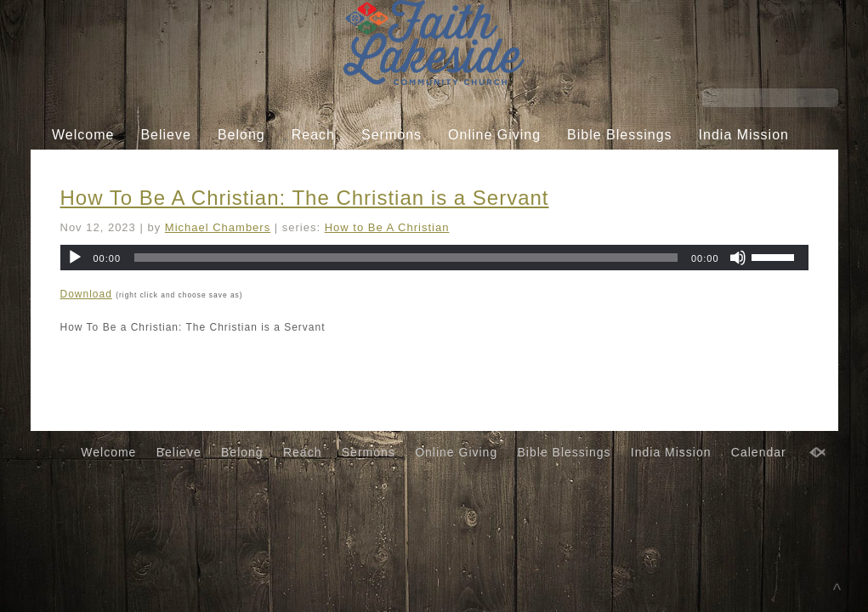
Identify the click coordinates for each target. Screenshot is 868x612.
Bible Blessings (620, 135)
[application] (434, 258)
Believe (165, 135)
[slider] (406, 258)
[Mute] (738, 258)
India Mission (744, 135)
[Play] (75, 258)
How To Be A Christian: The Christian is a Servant (305, 198)
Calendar (420, 167)
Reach (313, 135)
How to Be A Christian (387, 227)
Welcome (83, 135)
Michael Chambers (218, 227)
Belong (241, 135)
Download (86, 294)
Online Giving (494, 135)
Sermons (391, 135)
